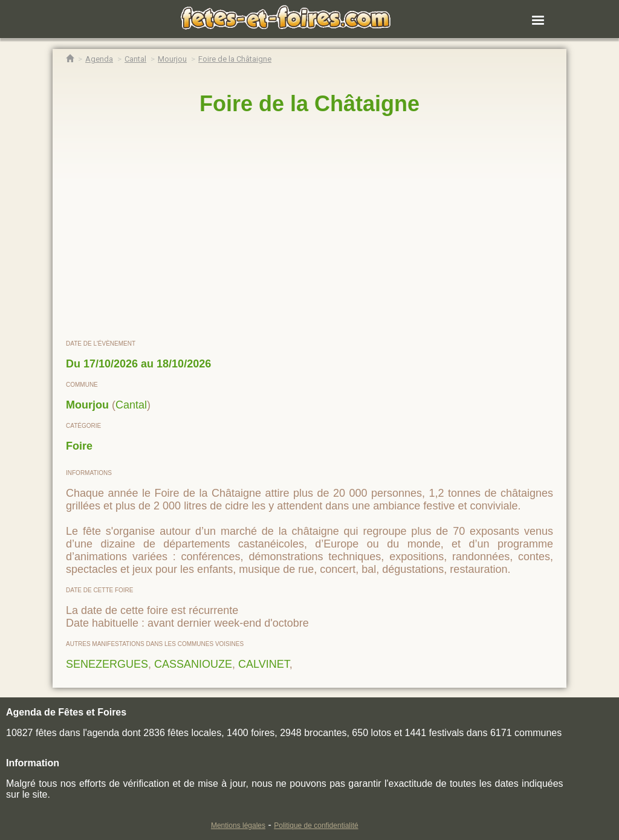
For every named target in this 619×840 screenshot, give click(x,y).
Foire (79, 446)
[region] (309, 228)
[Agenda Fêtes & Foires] (99, 59)
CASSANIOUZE (193, 664)
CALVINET (264, 664)
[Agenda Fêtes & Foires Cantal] (135, 59)
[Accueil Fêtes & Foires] (70, 59)
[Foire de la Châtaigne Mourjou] (235, 59)
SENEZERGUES (107, 664)
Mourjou (87, 405)
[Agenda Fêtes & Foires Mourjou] (172, 59)
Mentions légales (238, 825)
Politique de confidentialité (316, 825)
